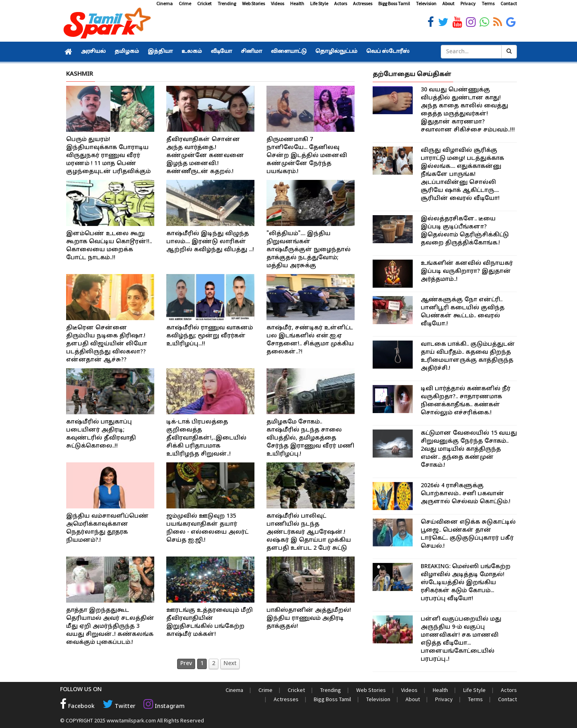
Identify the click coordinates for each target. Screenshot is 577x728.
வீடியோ (221, 52)
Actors (341, 3)
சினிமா (251, 52)
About (448, 3)
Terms (488, 3)
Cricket (204, 3)
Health (297, 3)
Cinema (164, 3)
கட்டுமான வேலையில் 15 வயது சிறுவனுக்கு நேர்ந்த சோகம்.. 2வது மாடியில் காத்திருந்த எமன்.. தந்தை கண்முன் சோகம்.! (469, 449)
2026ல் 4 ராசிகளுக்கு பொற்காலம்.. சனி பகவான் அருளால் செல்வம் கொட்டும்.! (466, 494)
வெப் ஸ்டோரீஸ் (388, 52)
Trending (227, 3)
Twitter (118, 706)
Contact (509, 3)
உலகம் (192, 52)
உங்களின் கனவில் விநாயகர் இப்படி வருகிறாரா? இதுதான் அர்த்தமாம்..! (467, 271)
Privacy (468, 3)
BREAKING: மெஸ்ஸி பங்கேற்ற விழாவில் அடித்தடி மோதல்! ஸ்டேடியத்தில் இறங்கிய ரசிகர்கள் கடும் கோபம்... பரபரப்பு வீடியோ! (466, 583)
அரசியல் (93, 52)
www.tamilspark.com (131, 720)
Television (426, 3)
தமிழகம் (127, 52)
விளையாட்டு (289, 52)
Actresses (363, 3)
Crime (185, 3)
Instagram (163, 706)
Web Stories (253, 3)
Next (230, 664)
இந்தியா (160, 52)
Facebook (77, 706)
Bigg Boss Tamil (394, 3)
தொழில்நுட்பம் (336, 52)
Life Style (319, 3)
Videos (277, 3)
